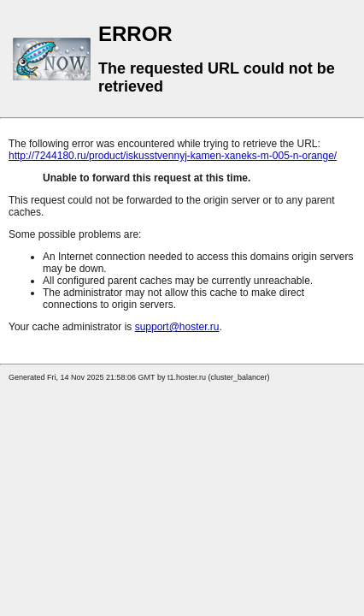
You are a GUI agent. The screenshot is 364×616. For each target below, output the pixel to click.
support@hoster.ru (177, 327)
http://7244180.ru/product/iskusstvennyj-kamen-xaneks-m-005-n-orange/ (173, 156)
